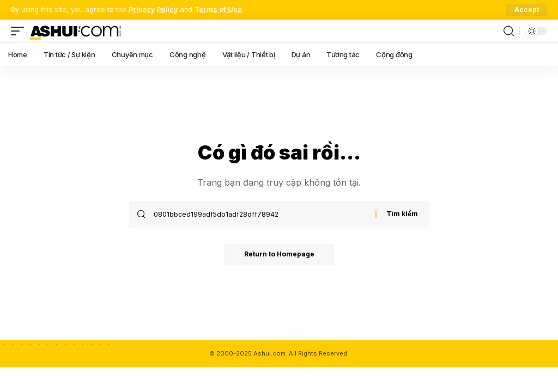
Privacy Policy (154, 10)
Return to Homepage (279, 255)
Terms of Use (220, 10)
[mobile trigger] (20, 31)
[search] (508, 31)
